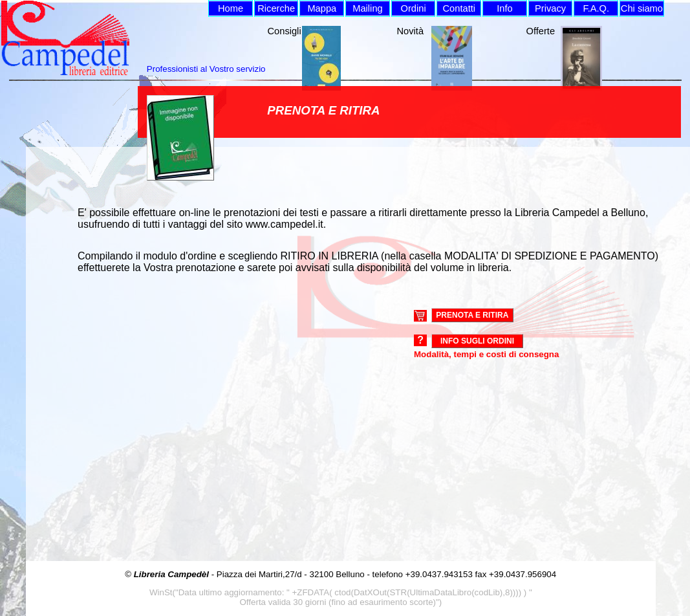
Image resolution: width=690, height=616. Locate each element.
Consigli (285, 31)
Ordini (414, 8)
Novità (411, 31)
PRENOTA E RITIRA (472, 315)
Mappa (322, 8)
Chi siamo (642, 8)
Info (504, 8)
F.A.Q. (596, 8)
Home (231, 8)
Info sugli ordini (477, 341)
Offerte (541, 31)
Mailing (367, 8)
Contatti (459, 8)
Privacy (550, 8)
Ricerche (276, 8)
